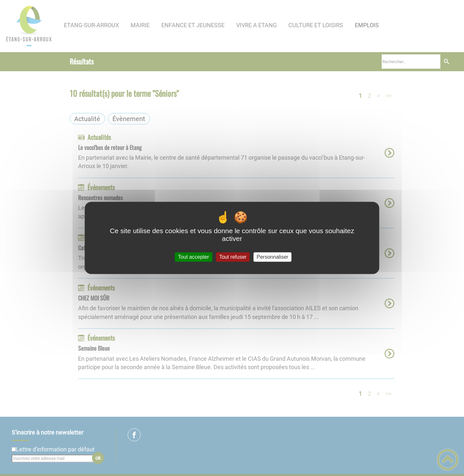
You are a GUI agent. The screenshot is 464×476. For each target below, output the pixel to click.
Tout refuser (233, 257)
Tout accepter (193, 257)
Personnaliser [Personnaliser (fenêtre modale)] (273, 257)
